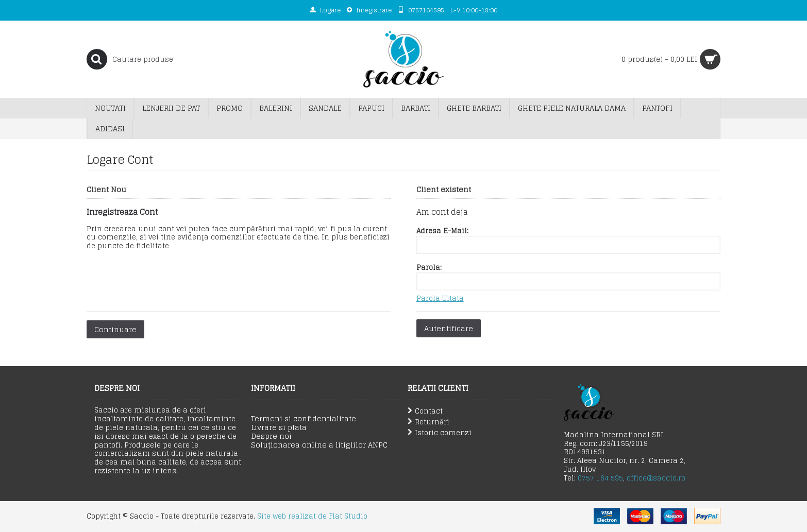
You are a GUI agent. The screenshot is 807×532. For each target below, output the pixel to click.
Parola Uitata (440, 299)
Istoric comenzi (440, 433)
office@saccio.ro (656, 478)
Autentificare (449, 328)
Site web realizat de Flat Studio (312, 516)
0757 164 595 (600, 478)
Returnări (428, 422)
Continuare (115, 329)
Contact (425, 411)
